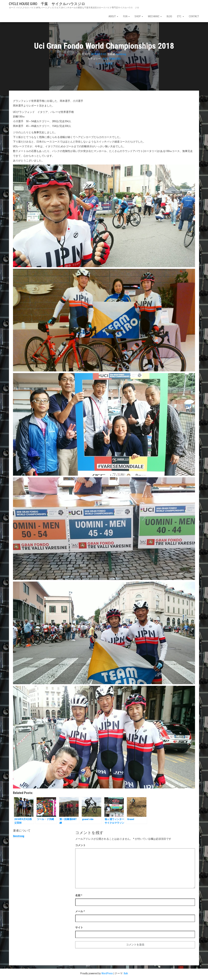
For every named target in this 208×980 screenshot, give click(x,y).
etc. (180, 16)
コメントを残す (104, 63)
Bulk (126, 973)
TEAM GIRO (115, 59)
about (113, 16)
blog (169, 16)
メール (80, 911)
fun (126, 16)
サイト (79, 927)
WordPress (107, 973)
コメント (80, 845)
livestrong (121, 54)
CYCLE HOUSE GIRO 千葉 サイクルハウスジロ (49, 4)
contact (194, 16)
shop (139, 16)
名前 (79, 895)
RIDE (105, 59)
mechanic (155, 16)
